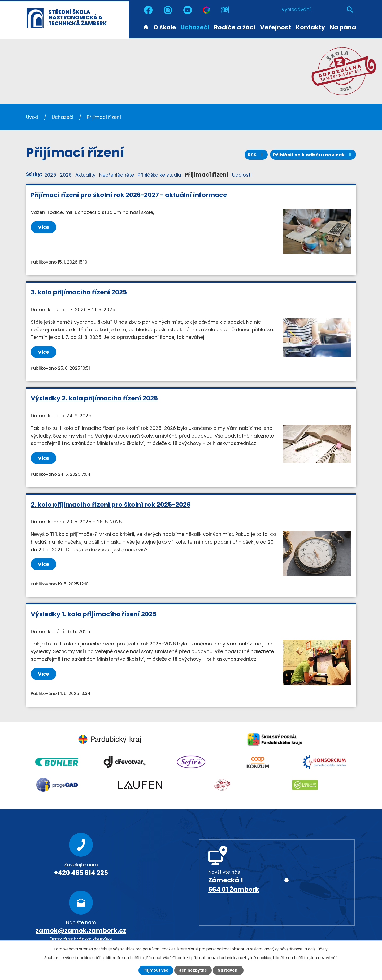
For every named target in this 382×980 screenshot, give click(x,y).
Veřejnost (275, 27)
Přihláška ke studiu (159, 175)
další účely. (318, 949)
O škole (165, 27)
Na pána (343, 27)
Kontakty (310, 27)
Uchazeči (195, 27)
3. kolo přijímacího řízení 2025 (79, 292)
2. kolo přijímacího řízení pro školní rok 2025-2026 (111, 504)
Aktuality (85, 175)
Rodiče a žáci (235, 27)
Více (44, 227)
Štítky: (34, 174)
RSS (256, 155)
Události (242, 175)
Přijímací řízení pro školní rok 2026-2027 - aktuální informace (129, 195)
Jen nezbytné (193, 970)
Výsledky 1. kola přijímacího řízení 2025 (94, 614)
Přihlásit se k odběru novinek (313, 155)
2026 (66, 175)
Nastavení (228, 970)
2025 (50, 175)
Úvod (146, 27)
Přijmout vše (156, 970)
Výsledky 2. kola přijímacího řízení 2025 (94, 398)
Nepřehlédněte (117, 175)
